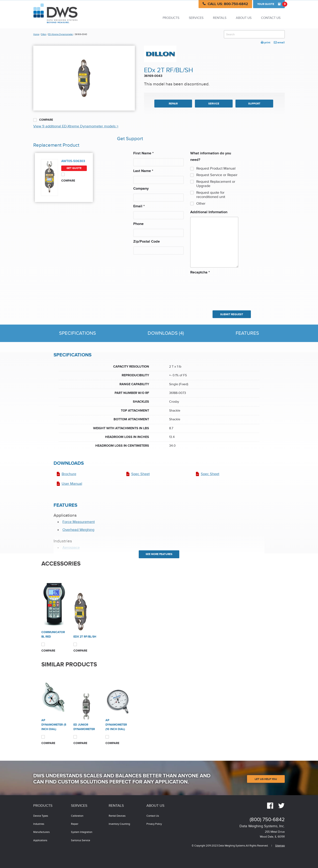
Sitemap (280, 846)
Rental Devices (117, 816)
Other (201, 204)
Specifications (77, 333)
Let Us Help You (266, 779)
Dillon (44, 34)
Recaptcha (200, 272)
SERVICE (214, 104)
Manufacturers (41, 832)
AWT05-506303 (73, 161)
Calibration (77, 816)
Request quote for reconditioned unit (211, 195)
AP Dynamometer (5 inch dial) (54, 725)
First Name (143, 153)
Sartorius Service (81, 841)
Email (139, 206)
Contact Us (271, 18)
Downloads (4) (166, 333)
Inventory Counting (119, 824)
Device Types (41, 816)
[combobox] (254, 34)
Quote (271, 4)
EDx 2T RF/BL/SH (85, 637)
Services (196, 18)
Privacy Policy (154, 824)
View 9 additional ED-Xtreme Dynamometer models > (76, 126)
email (279, 42)
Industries (39, 824)
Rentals (220, 18)
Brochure (69, 474)
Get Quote (74, 168)
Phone (138, 224)
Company (141, 189)
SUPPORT (254, 104)
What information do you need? (211, 157)
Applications (40, 841)
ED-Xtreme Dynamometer (61, 34)
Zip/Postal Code (147, 242)
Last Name (143, 171)
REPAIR (173, 104)
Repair (75, 824)
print (266, 42)
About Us (244, 18)
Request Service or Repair (217, 175)
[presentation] (207, 290)
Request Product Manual (216, 168)
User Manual (72, 484)
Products (171, 18)
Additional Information (209, 212)
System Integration (82, 832)
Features (247, 333)
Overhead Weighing (78, 530)
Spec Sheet (140, 474)
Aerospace (71, 548)
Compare (43, 120)
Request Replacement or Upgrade (216, 184)
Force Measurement (79, 522)
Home (36, 34)
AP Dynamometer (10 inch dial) (116, 725)
